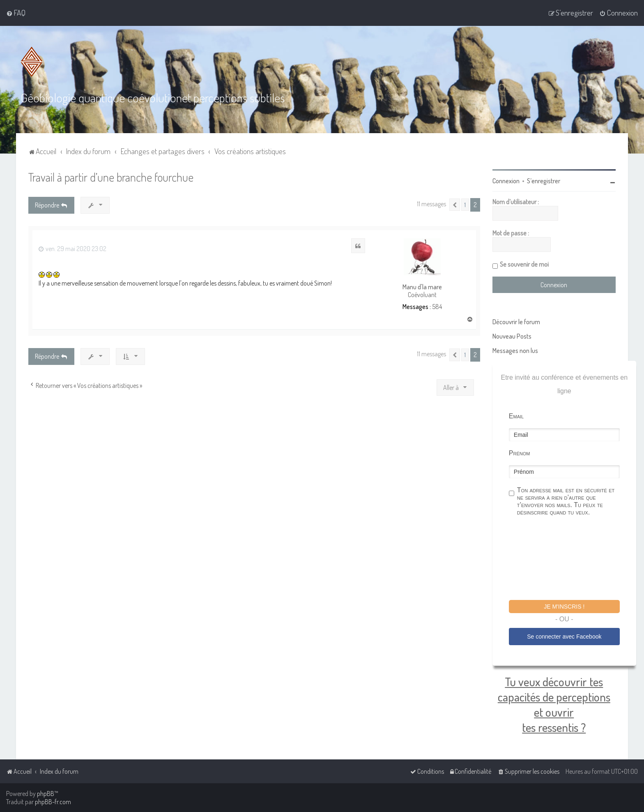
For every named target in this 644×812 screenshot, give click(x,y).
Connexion (506, 181)
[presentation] (571, 559)
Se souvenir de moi (524, 264)
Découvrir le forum (516, 322)
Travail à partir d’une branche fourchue (111, 177)
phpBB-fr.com (53, 802)
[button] (455, 205)
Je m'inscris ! (564, 607)
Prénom (520, 453)
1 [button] (465, 205)
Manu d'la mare (422, 287)
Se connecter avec (564, 637)
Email (516, 416)
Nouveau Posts (512, 336)
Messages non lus (515, 351)
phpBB (46, 794)
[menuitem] (16, 13)
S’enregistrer (544, 181)
